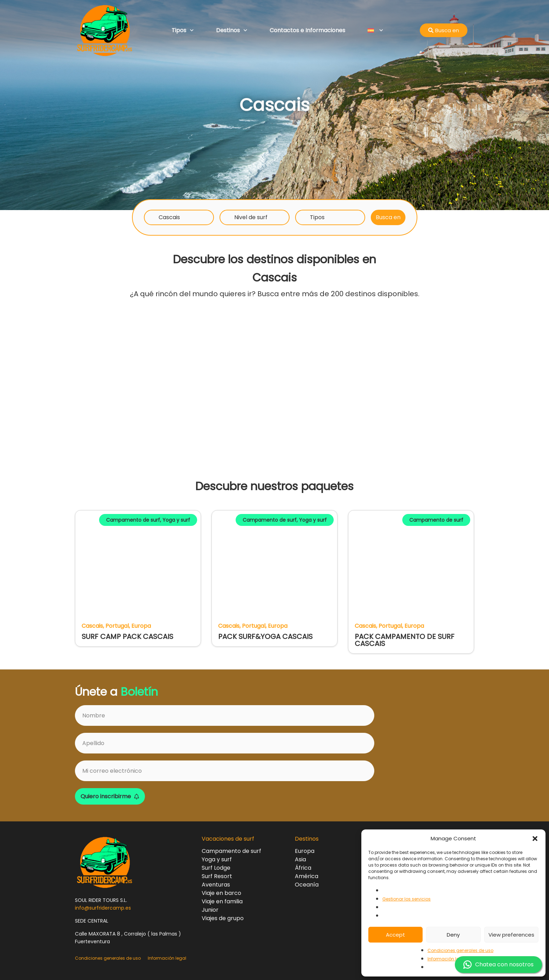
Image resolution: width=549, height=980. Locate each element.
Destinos (232, 30)
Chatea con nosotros (498, 965)
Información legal (447, 959)
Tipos (183, 30)
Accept (395, 935)
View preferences (511, 935)
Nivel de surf (251, 217)
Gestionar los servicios (406, 899)
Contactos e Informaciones (307, 30)
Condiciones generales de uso (460, 950)
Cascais (169, 217)
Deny (453, 935)
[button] (535, 839)
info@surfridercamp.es (103, 908)
